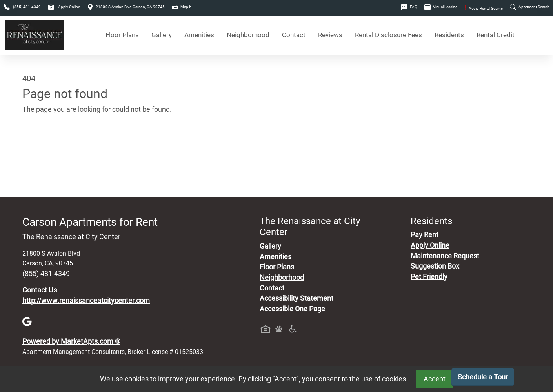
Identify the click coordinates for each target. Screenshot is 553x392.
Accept (435, 379)
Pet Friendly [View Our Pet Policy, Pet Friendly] (429, 277)
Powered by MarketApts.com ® (71, 341)
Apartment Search (530, 7)
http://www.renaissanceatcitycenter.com (86, 301)
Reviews (330, 35)
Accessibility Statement (297, 298)
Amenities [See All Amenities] (199, 35)
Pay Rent (425, 235)
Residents (449, 35)
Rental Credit (496, 35)
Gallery (162, 35)
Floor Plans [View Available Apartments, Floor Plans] (122, 35)
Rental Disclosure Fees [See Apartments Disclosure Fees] (388, 35)
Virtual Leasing (441, 7)
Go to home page (49, 146)
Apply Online (64, 7)
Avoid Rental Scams (484, 8)
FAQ (409, 7)
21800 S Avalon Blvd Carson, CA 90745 (126, 7)
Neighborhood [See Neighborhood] (248, 35)
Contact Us (40, 290)
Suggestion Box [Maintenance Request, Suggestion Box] (435, 266)
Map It (182, 7)
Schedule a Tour (483, 377)
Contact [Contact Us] (294, 35)
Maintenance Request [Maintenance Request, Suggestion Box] (445, 256)
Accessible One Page (292, 309)
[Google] (27, 321)
